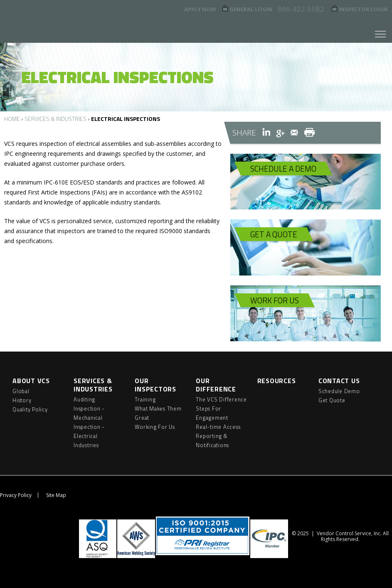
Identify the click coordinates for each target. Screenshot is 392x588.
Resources (277, 381)
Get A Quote (274, 234)
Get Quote (332, 400)
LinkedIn (266, 133)
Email (294, 133)
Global (21, 391)
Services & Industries (55, 119)
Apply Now (200, 9)
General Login (251, 9)
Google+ (280, 133)
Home (12, 119)
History (22, 400)
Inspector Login (363, 9)
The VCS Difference (221, 399)
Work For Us (275, 300)
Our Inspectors (155, 385)
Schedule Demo (339, 391)
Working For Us (155, 427)
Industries (86, 445)
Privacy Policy (16, 495)
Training (145, 399)
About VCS (31, 381)
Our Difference (216, 385)
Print (309, 133)
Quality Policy (30, 409)
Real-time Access (218, 427)
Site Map (56, 495)
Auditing (84, 399)
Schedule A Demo (283, 169)
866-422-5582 (301, 9)
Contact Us (339, 381)
